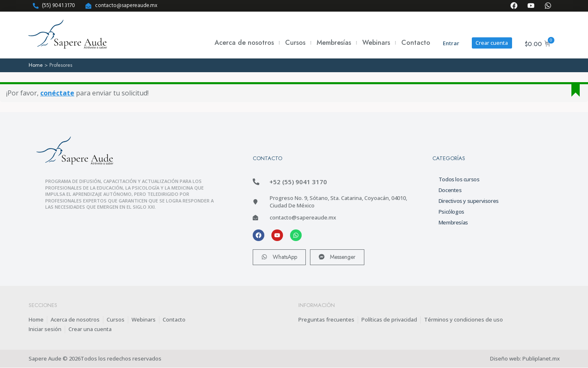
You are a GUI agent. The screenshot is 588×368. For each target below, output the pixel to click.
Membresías (333, 43)
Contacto (415, 43)
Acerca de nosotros (244, 43)
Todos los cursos (459, 179)
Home (36, 65)
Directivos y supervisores (469, 200)
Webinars (376, 43)
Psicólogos (451, 211)
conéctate (57, 93)
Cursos (295, 43)
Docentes (450, 190)
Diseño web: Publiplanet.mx (525, 359)
